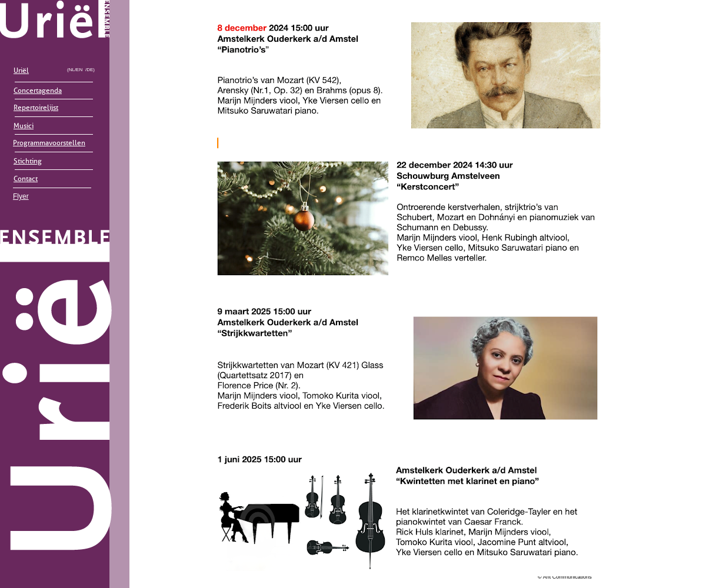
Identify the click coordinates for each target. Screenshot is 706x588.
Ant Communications (567, 577)
